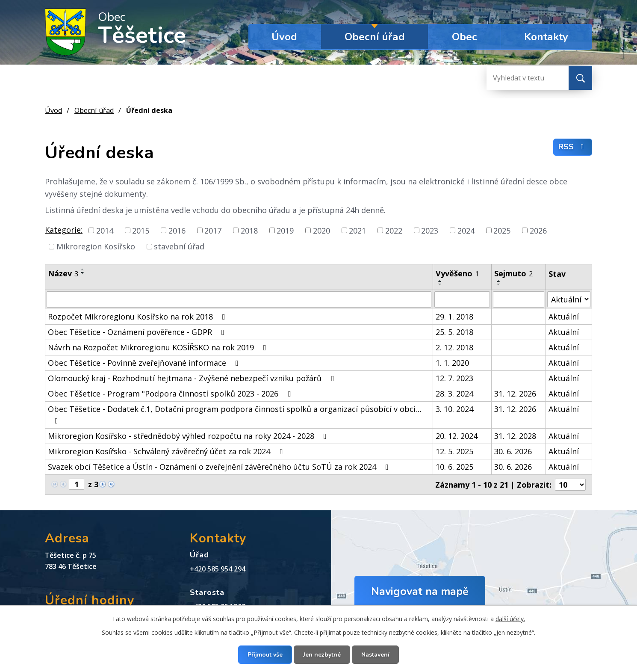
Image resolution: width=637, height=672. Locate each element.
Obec (464, 37)
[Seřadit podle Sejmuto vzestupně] (499, 281)
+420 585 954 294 (218, 569)
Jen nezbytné (322, 655)
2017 (213, 230)
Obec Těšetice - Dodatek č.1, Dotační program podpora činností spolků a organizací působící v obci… (235, 414)
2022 (394, 230)
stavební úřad (179, 246)
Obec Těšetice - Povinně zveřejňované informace (145, 363)
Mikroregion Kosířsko (96, 246)
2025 (502, 230)
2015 (141, 230)
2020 (321, 230)
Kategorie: (64, 230)
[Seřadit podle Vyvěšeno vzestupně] (440, 281)
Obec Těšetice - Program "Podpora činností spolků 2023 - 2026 (171, 394)
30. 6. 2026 (513, 451)
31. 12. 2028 (515, 436)
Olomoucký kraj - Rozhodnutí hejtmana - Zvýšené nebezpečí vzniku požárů (193, 378)
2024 (466, 230)
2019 (285, 230)
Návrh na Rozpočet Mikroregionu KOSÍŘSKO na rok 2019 (159, 347)
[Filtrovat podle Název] (239, 299)
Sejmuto (513, 273)
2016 (177, 230)
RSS (573, 147)
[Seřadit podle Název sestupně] (83, 273)
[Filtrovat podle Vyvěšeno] (462, 299)
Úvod (284, 37)
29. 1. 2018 (454, 317)
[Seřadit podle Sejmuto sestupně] (499, 284)
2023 (430, 230)
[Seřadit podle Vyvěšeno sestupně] (440, 284)
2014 (105, 230)
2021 (357, 230)
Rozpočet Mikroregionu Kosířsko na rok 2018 (138, 317)
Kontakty (546, 37)
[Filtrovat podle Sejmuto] (518, 299)
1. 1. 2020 (452, 363)
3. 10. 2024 (454, 409)
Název (63, 273)
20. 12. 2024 (457, 436)
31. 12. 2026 (515, 394)
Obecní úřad (375, 37)
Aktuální (564, 317)
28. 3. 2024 (454, 394)
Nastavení (375, 655)
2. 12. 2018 (454, 347)
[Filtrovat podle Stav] (569, 299)
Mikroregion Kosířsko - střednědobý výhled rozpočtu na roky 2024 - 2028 (189, 436)
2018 (249, 230)
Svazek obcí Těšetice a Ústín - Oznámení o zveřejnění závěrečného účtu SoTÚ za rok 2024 (220, 467)
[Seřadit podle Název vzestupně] (83, 269)
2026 (538, 230)
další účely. (510, 619)
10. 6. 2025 (454, 467)
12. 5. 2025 (454, 451)
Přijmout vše (265, 655)
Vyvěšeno (457, 273)
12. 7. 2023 (454, 378)
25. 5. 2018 (454, 332)
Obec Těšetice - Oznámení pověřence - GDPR (138, 332)
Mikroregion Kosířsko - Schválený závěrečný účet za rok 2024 (167, 451)
